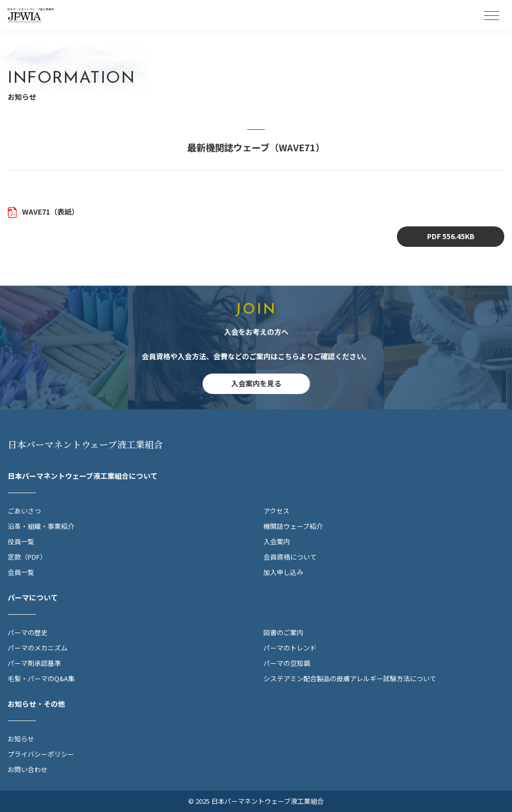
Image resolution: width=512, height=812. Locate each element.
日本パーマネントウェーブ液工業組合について (83, 476)
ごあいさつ (24, 511)
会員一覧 (21, 572)
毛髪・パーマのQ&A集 (41, 678)
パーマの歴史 (28, 632)
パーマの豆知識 (287, 663)
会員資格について (290, 557)
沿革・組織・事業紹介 (41, 526)
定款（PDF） (27, 557)
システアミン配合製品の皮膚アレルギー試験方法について (350, 678)
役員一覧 (21, 541)
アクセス (276, 511)
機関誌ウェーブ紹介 (293, 526)
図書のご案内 (283, 632)
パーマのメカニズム (38, 648)
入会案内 (277, 541)
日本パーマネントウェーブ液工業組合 (85, 444)
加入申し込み (283, 572)
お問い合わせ (28, 769)
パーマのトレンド (290, 648)
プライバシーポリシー (41, 754)
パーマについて (33, 597)
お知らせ (21, 739)
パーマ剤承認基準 (34, 663)
